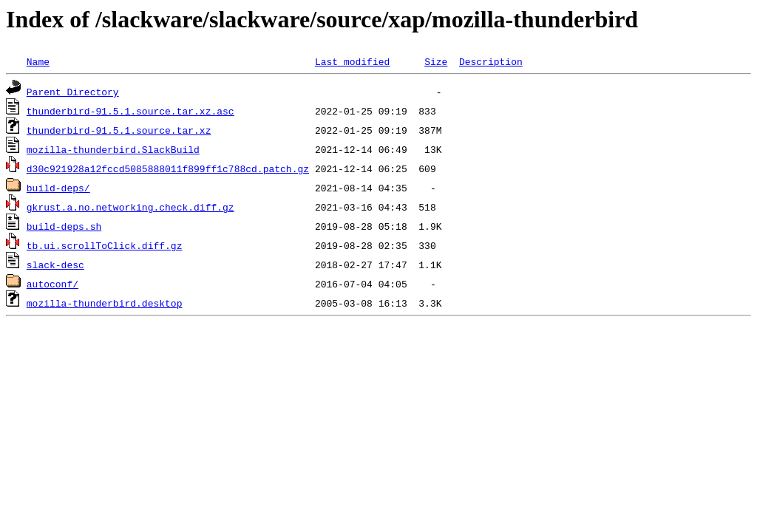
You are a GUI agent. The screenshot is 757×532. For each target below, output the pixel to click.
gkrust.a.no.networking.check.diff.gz (130, 207)
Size (436, 61)
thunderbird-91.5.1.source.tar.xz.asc (130, 111)
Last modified (352, 61)
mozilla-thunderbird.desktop (105, 303)
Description (491, 61)
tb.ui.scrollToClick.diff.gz (105, 245)
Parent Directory (73, 92)
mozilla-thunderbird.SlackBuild (113, 149)
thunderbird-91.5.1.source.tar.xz (119, 130)
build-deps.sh (64, 226)
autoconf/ (52, 284)
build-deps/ (58, 188)
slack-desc (55, 265)
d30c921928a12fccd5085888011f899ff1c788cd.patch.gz (168, 168)
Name (38, 61)
